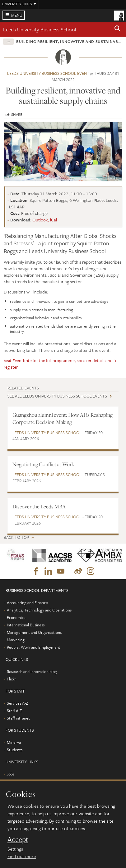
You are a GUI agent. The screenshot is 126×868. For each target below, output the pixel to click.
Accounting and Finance (27, 602)
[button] (118, 30)
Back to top (16, 537)
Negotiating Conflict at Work (43, 464)
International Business (26, 625)
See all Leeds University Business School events (57, 396)
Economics (16, 617)
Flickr (12, 679)
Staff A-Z (14, 711)
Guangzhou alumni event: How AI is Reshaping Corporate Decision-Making (63, 418)
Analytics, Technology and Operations (39, 610)
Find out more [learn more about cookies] (22, 856)
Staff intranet (18, 718)
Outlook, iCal (45, 220)
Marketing (16, 640)
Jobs (10, 774)
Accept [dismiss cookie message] (18, 839)
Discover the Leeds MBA (39, 507)
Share (17, 114)
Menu (17, 15)
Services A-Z (17, 703)
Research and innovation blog (32, 671)
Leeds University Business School (40, 29)
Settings (15, 849)
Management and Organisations (34, 632)
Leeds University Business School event (48, 73)
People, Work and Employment (34, 647)
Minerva (14, 742)
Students (15, 750)
